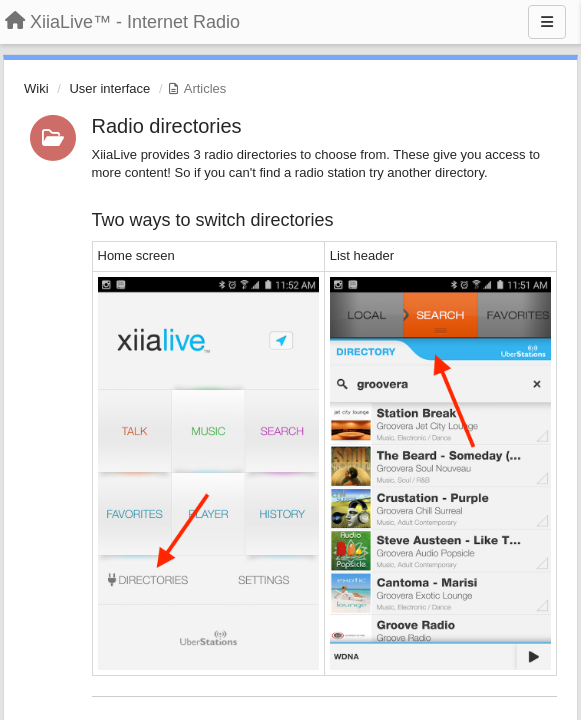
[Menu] (547, 22)
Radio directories (167, 126)
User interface (109, 88)
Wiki (36, 88)
